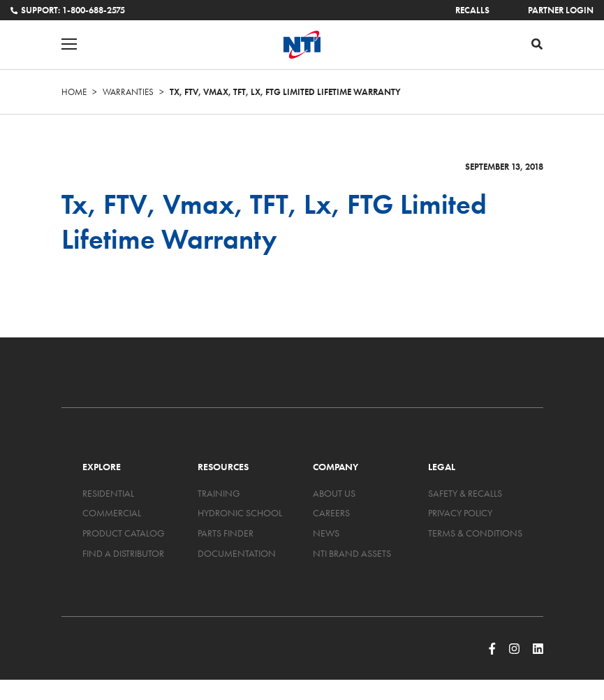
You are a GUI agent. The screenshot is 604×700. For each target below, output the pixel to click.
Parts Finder (226, 533)
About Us (334, 493)
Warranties (128, 92)
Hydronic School (240, 513)
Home (74, 92)
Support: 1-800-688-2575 (68, 10)
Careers (331, 513)
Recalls (472, 10)
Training (219, 493)
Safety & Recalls (465, 493)
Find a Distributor (123, 553)
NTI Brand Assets (352, 553)
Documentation (237, 553)
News (326, 533)
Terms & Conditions (475, 533)
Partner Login (561, 10)
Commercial (112, 513)
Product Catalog (124, 533)
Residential (108, 493)
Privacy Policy (460, 513)
